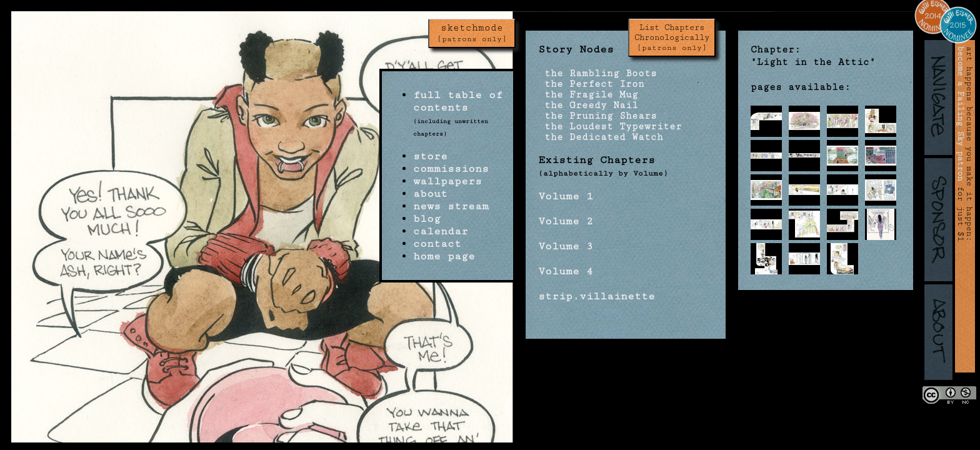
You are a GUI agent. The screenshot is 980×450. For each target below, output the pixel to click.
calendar (441, 231)
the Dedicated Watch (601, 137)
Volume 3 (566, 246)
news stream (451, 206)
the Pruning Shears (597, 116)
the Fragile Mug (588, 95)
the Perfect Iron (591, 84)
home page (444, 256)
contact (437, 244)
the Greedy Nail (588, 105)
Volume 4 (566, 271)
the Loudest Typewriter (610, 127)
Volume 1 (566, 196)
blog (427, 219)
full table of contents (458, 101)
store (430, 156)
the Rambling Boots (597, 73)
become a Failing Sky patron (961, 114)
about (430, 194)
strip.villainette (597, 296)
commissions (451, 169)
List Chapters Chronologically (672, 37)
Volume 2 (566, 221)
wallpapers (447, 181)
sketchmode (472, 33)
